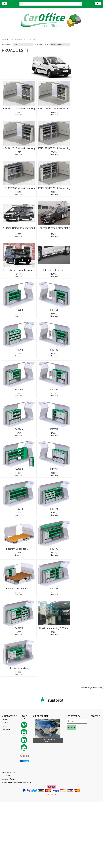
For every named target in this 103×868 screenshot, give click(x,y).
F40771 (18, 388)
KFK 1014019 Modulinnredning (18, 110)
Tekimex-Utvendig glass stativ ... (51, 190)
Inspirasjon (6, 529)
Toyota (20, 40)
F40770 (85, 348)
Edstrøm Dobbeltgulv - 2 (18, 428)
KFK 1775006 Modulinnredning (51, 150)
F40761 (85, 228)
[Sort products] (60, 44)
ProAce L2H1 (31, 40)
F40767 (85, 308)
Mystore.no (29, 582)
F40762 (18, 268)
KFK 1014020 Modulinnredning (51, 110)
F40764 (85, 268)
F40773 (51, 428)
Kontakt (5, 522)
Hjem (4, 40)
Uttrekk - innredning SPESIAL (18, 467)
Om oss (5, 519)
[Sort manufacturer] (23, 44)
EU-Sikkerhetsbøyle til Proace (85, 190)
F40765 (18, 308)
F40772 (85, 388)
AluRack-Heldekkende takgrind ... (18, 190)
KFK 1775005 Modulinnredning (18, 150)
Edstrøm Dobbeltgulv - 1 (51, 388)
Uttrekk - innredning (51, 467)
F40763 (51, 268)
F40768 (18, 348)
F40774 (85, 428)
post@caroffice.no (8, 578)
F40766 (51, 308)
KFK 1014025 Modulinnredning (85, 110)
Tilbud (5, 526)
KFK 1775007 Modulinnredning (85, 150)
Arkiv (11, 40)
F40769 (51, 348)
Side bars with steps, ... (18, 228)
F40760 (51, 228)
